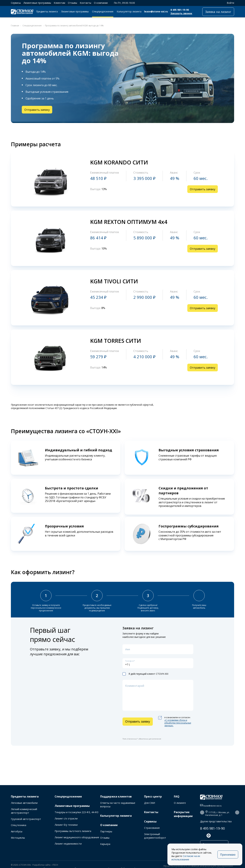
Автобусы (17, 831)
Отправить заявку (38, 110)
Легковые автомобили (24, 803)
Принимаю (227, 854)
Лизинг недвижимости (68, 844)
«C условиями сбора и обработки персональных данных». (178, 727)
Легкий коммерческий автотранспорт (24, 811)
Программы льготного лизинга (73, 831)
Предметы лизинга (47, 11)
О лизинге (180, 803)
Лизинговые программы (37, 3)
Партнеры (106, 831)
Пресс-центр (153, 796)
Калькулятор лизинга (129, 11)
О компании (101, 3)
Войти (229, 3)
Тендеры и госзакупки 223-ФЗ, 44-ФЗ (76, 812)
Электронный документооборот (155, 836)
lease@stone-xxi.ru (156, 11)
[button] (202, 812)
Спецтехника (19, 825)
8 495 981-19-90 (180, 10)
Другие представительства (216, 821)
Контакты (85, 3)
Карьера (105, 844)
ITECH (55, 865)
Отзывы (72, 3)
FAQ (177, 796)
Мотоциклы (18, 838)
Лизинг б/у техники (66, 825)
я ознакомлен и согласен (175, 725)
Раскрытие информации (183, 814)
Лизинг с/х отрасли (66, 818)
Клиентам (59, 3)
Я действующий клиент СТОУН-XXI (145, 678)
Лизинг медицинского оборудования (77, 837)
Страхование (152, 828)
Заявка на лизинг (218, 12)
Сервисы (16, 3)
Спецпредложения (103, 11)
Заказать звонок (181, 13)
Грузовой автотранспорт (26, 819)
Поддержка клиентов (116, 796)
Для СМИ (150, 803)
